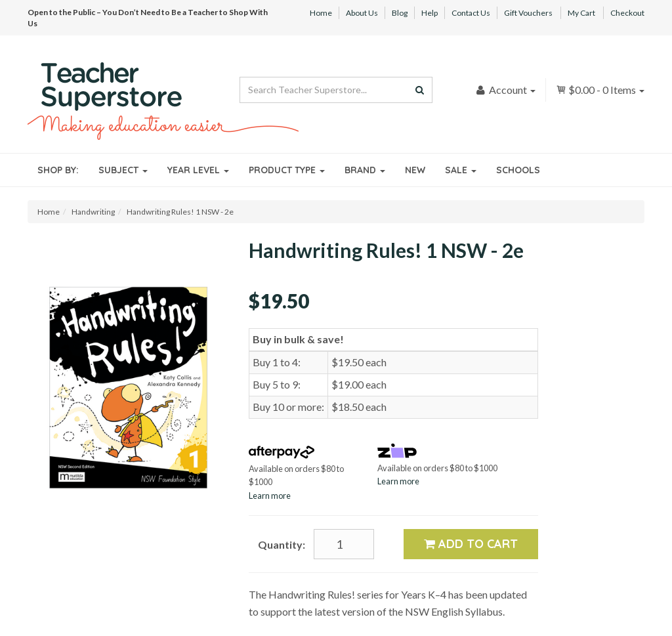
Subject (123, 170)
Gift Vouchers (528, 13)
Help (430, 13)
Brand (365, 170)
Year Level (198, 170)
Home (321, 13)
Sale (461, 170)
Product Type (287, 170)
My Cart (581, 13)
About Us (362, 13)
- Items (600, 90)
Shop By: (58, 170)
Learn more (270, 496)
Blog (400, 13)
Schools (518, 170)
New (415, 170)
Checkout (627, 13)
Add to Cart (471, 544)
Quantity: (282, 544)
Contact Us (471, 13)
